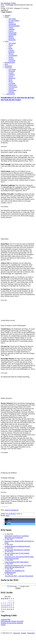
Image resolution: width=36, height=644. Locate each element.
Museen (11, 54)
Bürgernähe (12, 40)
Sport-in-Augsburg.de (12, 510)
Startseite (7, 15)
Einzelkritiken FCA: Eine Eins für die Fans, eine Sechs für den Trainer (18, 99)
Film (10, 47)
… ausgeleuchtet (10, 94)
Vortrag (11, 76)
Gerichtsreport (13, 87)
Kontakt (24, 633)
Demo (10, 80)
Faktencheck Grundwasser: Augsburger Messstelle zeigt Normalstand (17, 537)
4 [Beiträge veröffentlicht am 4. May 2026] (1, 603)
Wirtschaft (12, 71)
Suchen (18, 588)
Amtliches (12, 75)
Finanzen (11, 38)
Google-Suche (25, 586)
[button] (8, 520)
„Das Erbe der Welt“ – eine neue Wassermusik (19, 576)
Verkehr (11, 28)
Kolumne (11, 92)
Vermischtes (8, 68)
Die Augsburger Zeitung (8, 3)
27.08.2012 (12, 514)
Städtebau (11, 29)
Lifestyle (11, 89)
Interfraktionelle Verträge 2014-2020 (12, 621)
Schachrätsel (12, 90)
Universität (12, 61)
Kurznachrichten (10, 62)
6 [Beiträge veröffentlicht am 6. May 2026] (5, 603)
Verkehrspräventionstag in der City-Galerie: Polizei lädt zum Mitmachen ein (18, 566)
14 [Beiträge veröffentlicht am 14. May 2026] (8, 605)
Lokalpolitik (12, 24)
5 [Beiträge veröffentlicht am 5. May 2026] (3, 603)
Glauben (11, 59)
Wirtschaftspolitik (14, 26)
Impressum (17, 633)
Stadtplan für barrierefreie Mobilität (12, 623)
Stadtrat (3, 625)
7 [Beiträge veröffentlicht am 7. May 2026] (7, 603)
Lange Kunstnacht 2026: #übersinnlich (17, 562)
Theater (11, 45)
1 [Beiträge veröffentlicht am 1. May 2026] (9, 601)
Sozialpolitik (12, 35)
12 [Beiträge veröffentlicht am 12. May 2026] (4, 605)
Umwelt (11, 31)
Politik (7, 17)
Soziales (11, 73)
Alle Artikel (12, 19)
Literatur (11, 50)
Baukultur (12, 52)
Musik (10, 48)
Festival (11, 57)
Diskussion (12, 78)
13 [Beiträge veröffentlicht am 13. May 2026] (6, 605)
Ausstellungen (13, 55)
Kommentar (8, 66)
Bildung (11, 36)
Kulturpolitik (12, 33)
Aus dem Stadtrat (14, 21)
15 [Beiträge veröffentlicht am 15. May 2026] (10, 605)
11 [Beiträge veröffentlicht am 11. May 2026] (2, 605)
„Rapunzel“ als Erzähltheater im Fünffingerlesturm (15, 572)
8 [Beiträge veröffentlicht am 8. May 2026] (9, 603)
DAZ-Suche (13, 586)
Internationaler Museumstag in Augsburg (17, 550)
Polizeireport (12, 85)
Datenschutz (31, 633)
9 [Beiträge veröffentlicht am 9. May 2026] (11, 603)
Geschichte (12, 83)
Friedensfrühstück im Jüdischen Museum (17, 546)
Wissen (11, 82)
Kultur (7, 41)
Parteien (11, 22)
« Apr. (3, 611)
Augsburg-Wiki (6, 619)
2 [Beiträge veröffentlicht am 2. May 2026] (11, 601)
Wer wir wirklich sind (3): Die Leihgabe (17, 553)
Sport (6, 64)
